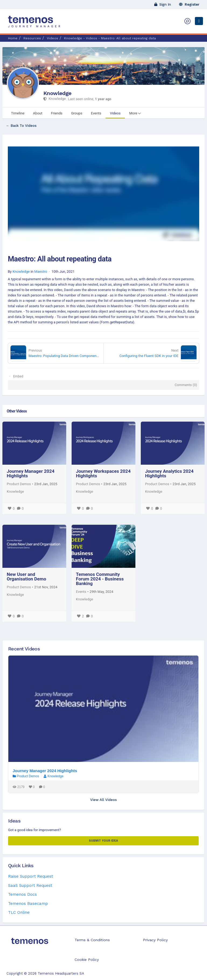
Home (13, 38)
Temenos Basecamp (28, 904)
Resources (32, 38)
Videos (52, 38)
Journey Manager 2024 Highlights (31, 473)
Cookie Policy (87, 960)
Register (189, 4)
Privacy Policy (155, 940)
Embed (18, 376)
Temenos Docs (22, 894)
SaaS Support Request (30, 885)
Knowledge (57, 93)
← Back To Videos (21, 126)
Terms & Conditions (92, 940)
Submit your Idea (103, 841)
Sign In (163, 4)
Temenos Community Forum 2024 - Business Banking (100, 579)
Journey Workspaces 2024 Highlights (103, 473)
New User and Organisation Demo (27, 577)
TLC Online (19, 912)
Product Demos (19, 484)
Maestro (41, 272)
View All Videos (103, 800)
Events (81, 592)
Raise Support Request (31, 876)
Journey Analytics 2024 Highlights (169, 473)
